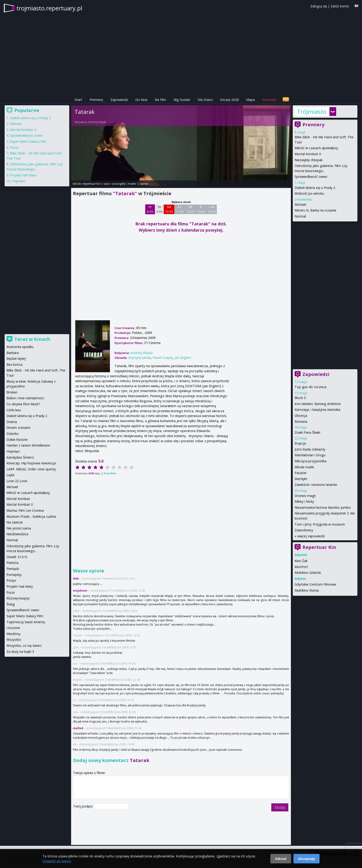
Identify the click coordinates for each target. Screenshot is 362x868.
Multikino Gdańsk (308, 573)
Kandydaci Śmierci (20, 457)
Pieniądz (13, 569)
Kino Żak (301, 561)
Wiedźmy (13, 634)
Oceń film (110, 473)
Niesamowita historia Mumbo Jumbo (323, 507)
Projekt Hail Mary (23, 175)
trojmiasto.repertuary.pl (49, 8)
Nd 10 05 (169, 209)
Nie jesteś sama (19, 528)
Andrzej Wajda (97, 122)
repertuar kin (92, 184)
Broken (12, 392)
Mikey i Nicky (304, 501)
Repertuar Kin (319, 547)
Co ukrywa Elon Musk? (23, 404)
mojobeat (80, 591)
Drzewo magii (305, 496)
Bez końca (14, 364)
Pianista (12, 563)
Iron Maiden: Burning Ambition (318, 404)
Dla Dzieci (205, 100)
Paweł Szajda (163, 358)
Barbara (13, 353)
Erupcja (300, 443)
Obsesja (301, 416)
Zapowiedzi (119, 100)
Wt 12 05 (190, 209)
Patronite (269, 100)
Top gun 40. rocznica (311, 387)
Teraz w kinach (32, 339)
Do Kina (141, 100)
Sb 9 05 (159, 209)
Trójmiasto (312, 112)
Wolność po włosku (309, 193)
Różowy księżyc (18, 598)
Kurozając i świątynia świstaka (317, 410)
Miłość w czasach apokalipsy (316, 148)
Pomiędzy (14, 575)
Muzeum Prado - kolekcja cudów (31, 516)
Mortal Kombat (18, 499)
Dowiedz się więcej (57, 861)
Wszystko (14, 640)
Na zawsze (15, 522)
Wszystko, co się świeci (24, 646)
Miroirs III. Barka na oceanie (315, 210)
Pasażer (301, 473)
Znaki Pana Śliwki (307, 432)
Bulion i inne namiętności (25, 398)
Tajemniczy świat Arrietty (26, 622)
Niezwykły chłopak (309, 160)
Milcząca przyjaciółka (311, 461)
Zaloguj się (319, 6)
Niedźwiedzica (17, 534)
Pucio (14, 147)
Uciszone (13, 628)
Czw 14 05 (212, 209)
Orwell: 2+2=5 (17, 557)
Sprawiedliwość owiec (311, 177)
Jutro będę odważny (310, 449)
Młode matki (304, 467)
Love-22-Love (17, 481)
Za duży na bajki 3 (20, 652)
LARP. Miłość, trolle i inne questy (31, 469)
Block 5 (300, 398)
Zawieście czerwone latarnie (316, 485)
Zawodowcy (304, 530)
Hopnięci (18, 181)
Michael (300, 204)
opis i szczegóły (115, 184)
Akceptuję (306, 859)
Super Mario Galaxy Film (28, 141)
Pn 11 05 (180, 209)
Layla (10, 475)
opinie (144, 184)
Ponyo (11, 580)
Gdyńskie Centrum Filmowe (315, 584)
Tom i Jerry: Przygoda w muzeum (320, 524)
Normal (300, 216)
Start (78, 100)
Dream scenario (18, 428)
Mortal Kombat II (308, 154)
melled (78, 728)
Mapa (250, 100)
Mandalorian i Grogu (310, 455)
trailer (132, 184)
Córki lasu (14, 410)
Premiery (96, 100)
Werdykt (301, 479)
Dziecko (12, 434)
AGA (76, 579)
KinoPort (301, 567)
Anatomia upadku (20, 347)
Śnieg (11, 604)
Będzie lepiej (16, 358)
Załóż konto (340, 6)
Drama (12, 422)
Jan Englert (183, 358)
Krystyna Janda (139, 358)
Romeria (301, 422)
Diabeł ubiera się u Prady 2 (315, 188)
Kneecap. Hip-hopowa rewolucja (31, 463)
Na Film (160, 100)
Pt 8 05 (150, 209)
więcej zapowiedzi (311, 536)
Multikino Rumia (307, 590)
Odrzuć (281, 859)
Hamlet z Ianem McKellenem (28, 445)
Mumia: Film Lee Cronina (25, 510)
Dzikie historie (17, 440)
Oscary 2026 (229, 100)
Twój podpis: (83, 806)
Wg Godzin (182, 100)
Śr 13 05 (201, 209)
